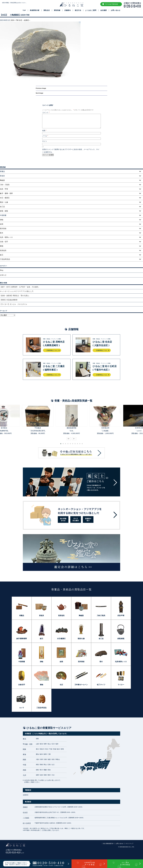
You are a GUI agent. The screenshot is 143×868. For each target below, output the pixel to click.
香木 (2, 233)
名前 (44, 131)
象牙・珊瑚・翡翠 (6, 193)
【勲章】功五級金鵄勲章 (9, 300)
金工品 (2, 207)
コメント (46, 112)
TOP (24, 10)
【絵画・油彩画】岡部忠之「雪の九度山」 (15, 296)
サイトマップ (129, 844)
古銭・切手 (4, 242)
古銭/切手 (22, 685)
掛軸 (2, 220)
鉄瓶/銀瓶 (121, 639)
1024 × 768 (15, 20)
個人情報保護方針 (108, 844)
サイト (45, 141)
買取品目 (47, 10)
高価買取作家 (35, 10)
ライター (121, 685)
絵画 (2, 224)
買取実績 (57, 10)
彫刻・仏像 (4, 202)
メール (45, 136)
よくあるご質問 (91, 10)
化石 (61, 685)
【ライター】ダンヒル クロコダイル (14, 304)
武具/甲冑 (121, 616)
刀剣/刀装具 (101, 616)
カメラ (22, 708)
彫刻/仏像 (81, 639)
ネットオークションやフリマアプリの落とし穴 (17, 291)
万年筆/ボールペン (81, 685)
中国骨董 (22, 662)
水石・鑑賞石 (5, 198)
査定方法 (78, 10)
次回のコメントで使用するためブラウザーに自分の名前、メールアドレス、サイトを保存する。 (71, 151)
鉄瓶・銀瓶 (4, 211)
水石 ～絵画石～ (25, 20)
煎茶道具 (3, 250)
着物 (2, 246)
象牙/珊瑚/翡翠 (22, 639)
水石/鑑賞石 (61, 639)
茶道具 (42, 616)
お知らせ (3, 275)
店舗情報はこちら (52, 350)
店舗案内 (68, 10)
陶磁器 (2, 180)
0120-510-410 (15, 852)
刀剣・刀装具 (5, 185)
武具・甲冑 (4, 189)
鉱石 (2, 255)
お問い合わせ (116, 10)
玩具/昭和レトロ (121, 662)
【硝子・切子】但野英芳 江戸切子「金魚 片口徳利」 (20, 287)
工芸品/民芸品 (5, 259)
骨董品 (22, 616)
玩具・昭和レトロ (6, 237)
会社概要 (104, 10)
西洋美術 (3, 229)
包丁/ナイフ (101, 685)
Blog (2, 270)
